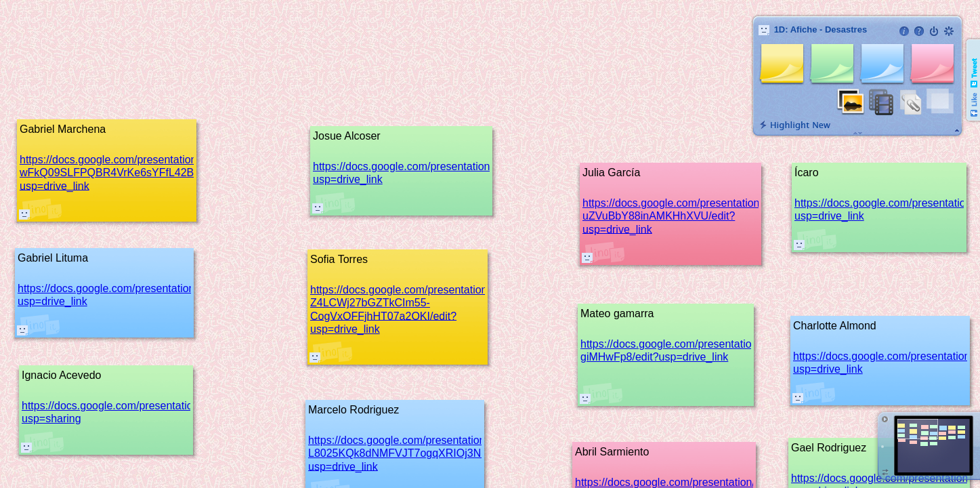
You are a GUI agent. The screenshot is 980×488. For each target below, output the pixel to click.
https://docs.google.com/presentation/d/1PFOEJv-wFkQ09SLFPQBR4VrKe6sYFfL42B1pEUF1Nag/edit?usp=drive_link (150, 172)
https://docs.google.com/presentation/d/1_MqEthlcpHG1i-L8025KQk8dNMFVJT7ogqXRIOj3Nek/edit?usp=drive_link (446, 453)
